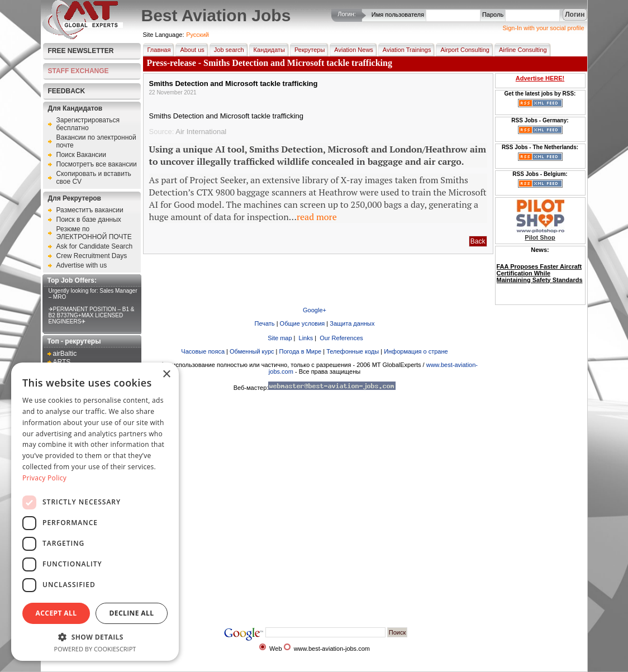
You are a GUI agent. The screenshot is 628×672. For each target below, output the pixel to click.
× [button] (166, 375)
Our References (341, 338)
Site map (279, 338)
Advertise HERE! (540, 78)
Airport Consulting (462, 50)
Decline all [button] (132, 613)
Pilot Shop (540, 237)
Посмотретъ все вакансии (97, 164)
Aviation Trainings (405, 50)
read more (317, 217)
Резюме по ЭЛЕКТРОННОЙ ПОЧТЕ (94, 233)
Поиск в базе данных (89, 220)
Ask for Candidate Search (95, 246)
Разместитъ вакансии (90, 210)
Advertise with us (82, 265)
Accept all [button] (56, 613)
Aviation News (351, 50)
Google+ (315, 310)
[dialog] (95, 512)
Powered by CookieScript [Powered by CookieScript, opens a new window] (95, 649)
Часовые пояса (203, 351)
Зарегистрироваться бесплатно (88, 124)
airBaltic (65, 354)
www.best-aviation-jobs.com (332, 649)
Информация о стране (416, 351)
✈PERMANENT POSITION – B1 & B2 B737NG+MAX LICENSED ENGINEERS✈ (92, 315)
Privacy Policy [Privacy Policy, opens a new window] (44, 478)
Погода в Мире (301, 351)
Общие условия (303, 323)
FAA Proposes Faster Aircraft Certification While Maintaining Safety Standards (540, 273)
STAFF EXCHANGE (78, 71)
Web (275, 649)
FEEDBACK (67, 91)
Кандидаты (267, 50)
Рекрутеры (307, 50)
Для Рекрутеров (75, 198)
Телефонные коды (353, 351)
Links (305, 338)
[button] (95, 637)
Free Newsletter (81, 51)
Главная (157, 50)
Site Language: (164, 35)
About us (190, 50)
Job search (227, 50)
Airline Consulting (521, 50)
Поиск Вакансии (81, 155)
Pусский (198, 35)
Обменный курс (252, 351)
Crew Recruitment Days (92, 256)
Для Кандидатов (75, 108)
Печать (265, 323)
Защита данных (352, 323)
